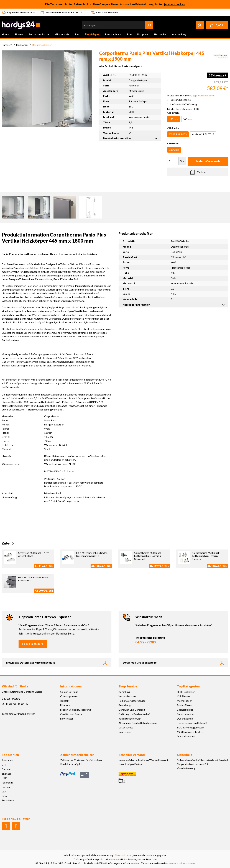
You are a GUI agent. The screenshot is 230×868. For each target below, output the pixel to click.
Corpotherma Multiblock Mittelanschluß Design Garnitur (206, 556)
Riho (4, 796)
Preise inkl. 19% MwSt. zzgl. (191, 95)
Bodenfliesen (185, 705)
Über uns (65, 705)
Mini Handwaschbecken (190, 732)
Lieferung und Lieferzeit (132, 710)
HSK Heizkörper (186, 692)
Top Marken (10, 755)
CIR (4, 765)
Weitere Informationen (182, 863)
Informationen (71, 686)
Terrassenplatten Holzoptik (192, 723)
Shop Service (128, 686)
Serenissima (8, 800)
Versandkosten (127, 696)
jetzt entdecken (175, 4)
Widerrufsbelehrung (130, 719)
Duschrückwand (186, 736)
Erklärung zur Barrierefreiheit (135, 714)
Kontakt (65, 701)
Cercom (6, 769)
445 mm (174, 119)
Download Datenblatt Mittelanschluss (57, 663)
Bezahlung (124, 692)
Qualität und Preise (71, 714)
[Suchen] (149, 25)
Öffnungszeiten (69, 696)
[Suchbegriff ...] (113, 25)
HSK (4, 778)
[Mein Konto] (200, 25)
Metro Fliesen (185, 701)
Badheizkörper (185, 710)
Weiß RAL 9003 (178, 134)
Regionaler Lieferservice (132, 701)
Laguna (6, 787)
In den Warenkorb (208, 161)
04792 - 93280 (145, 642)
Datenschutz (126, 727)
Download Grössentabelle (173, 663)
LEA (4, 791)
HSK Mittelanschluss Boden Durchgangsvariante (92, 554)
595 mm (188, 119)
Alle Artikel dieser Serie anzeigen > (121, 66)
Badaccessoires (186, 714)
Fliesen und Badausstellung (76, 710)
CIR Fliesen (183, 696)
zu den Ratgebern (33, 644)
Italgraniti (7, 783)
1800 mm (174, 150)
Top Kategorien (188, 686)
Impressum (125, 732)
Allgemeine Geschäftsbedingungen (138, 723)
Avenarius (7, 760)
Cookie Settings (69, 692)
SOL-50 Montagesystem (191, 727)
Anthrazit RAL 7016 (203, 134)
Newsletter (67, 719)
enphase (7, 774)
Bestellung (125, 705)
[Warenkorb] (217, 25)
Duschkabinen (185, 719)
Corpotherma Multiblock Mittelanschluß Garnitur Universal (148, 556)
